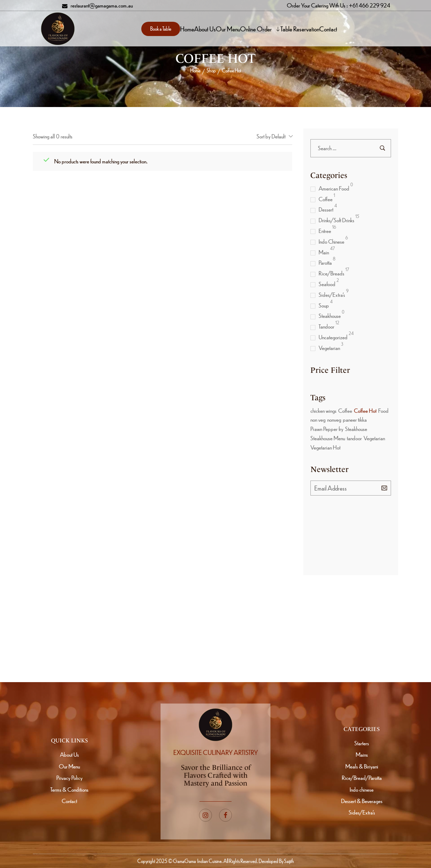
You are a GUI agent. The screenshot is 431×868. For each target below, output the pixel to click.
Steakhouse (330, 316)
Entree (325, 231)
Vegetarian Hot (325, 447)
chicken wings (323, 410)
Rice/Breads (331, 273)
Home (195, 70)
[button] (161, 29)
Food (383, 410)
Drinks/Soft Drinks (336, 220)
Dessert (326, 209)
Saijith (289, 861)
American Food (334, 188)
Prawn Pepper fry (327, 429)
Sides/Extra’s (332, 295)
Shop (211, 70)
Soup (324, 305)
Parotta (325, 262)
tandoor (354, 438)
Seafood (327, 284)
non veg (318, 419)
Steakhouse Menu (328, 438)
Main (324, 252)
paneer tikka (355, 419)
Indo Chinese (331, 241)
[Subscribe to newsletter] (384, 488)
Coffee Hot (365, 410)
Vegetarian (329, 348)
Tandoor (326, 326)
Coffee (326, 199)
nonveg (334, 419)
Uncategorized (333, 337)
